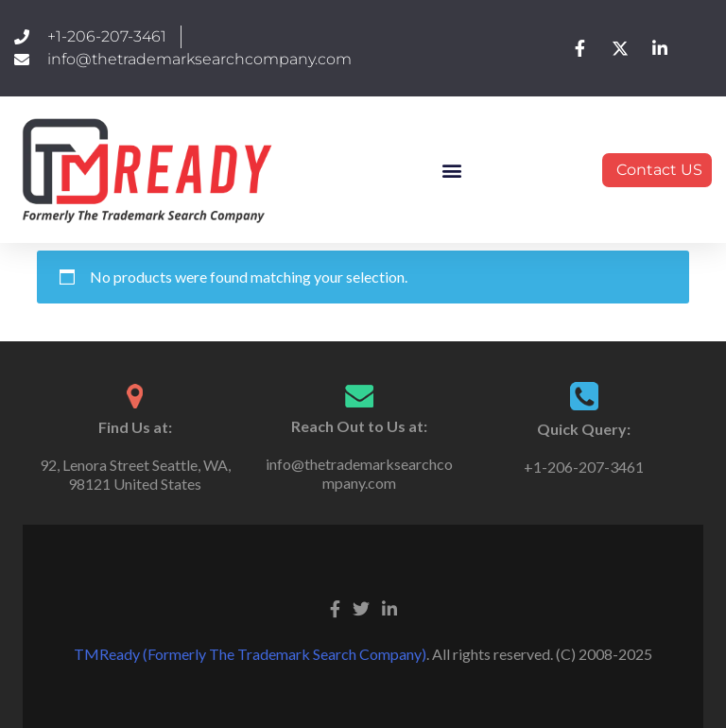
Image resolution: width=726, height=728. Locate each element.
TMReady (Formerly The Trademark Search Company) (250, 654)
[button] (452, 170)
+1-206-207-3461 (584, 467)
